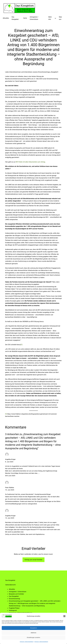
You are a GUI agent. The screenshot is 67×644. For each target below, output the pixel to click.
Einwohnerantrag (14, 599)
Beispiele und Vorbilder (16, 594)
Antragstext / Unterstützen (18, 592)
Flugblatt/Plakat (14, 608)
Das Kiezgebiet (14, 596)
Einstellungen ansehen (33, 637)
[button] (64, 616)
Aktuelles (12, 589)
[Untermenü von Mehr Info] (55, 18)
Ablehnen (33, 633)
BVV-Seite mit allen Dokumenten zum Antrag (30, 162)
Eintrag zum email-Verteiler (33, 560)
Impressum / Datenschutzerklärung (27, 642)
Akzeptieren (33, 628)
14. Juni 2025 (10, 518)
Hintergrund (13, 610)
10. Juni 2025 (10, 490)
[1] (21, 345)
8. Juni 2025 (9, 462)
